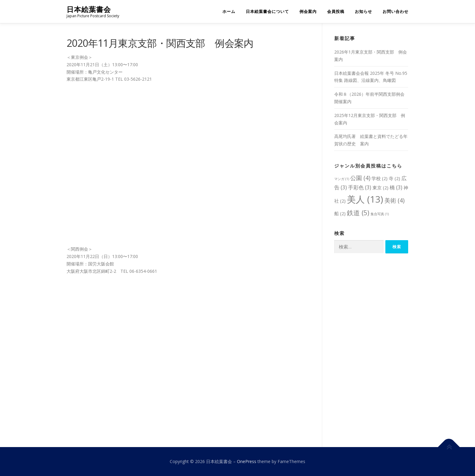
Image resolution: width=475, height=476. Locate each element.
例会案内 (308, 12)
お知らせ (363, 12)
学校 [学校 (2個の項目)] (380, 178)
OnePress (247, 461)
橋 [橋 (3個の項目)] (396, 187)
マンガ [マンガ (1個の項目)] (342, 179)
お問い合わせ (396, 12)
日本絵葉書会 (89, 9)
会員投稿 (336, 12)
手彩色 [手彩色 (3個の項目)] (360, 187)
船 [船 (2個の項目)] (340, 213)
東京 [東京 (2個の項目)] (380, 188)
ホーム (229, 12)
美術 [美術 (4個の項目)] (394, 200)
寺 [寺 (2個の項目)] (394, 178)
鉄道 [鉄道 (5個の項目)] (358, 213)
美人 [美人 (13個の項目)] (365, 199)
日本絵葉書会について (267, 12)
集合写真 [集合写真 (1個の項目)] (380, 214)
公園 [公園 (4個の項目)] (360, 178)
